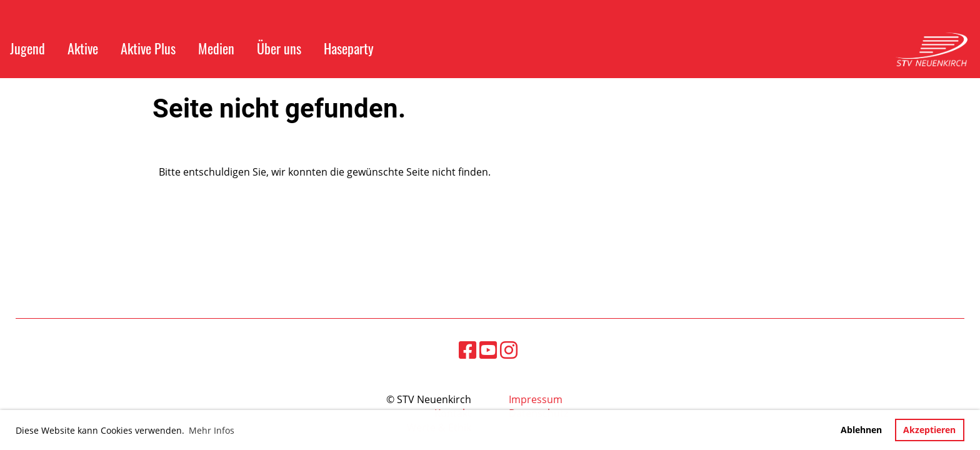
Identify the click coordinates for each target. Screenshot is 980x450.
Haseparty (349, 48)
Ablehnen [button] (861, 430)
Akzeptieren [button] (929, 430)
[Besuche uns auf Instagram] (509, 350)
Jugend (27, 48)
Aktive (83, 48)
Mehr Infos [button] (212, 430)
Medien (216, 48)
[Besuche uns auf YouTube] (488, 350)
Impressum (536, 399)
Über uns (279, 48)
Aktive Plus (148, 48)
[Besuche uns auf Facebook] (467, 350)
